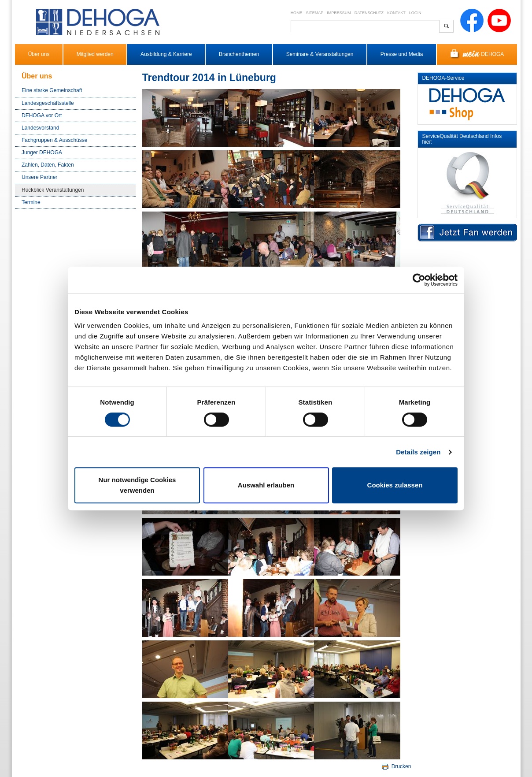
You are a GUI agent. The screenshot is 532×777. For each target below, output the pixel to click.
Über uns (39, 54)
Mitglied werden (95, 54)
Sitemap (315, 13)
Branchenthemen (239, 54)
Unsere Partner (39, 177)
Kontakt (396, 13)
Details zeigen (418, 452)
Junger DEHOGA (42, 152)
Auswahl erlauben (266, 485)
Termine (31, 202)
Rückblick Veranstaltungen (53, 190)
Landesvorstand (40, 128)
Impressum (339, 13)
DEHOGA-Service (443, 78)
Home (297, 13)
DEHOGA (477, 54)
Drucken (396, 766)
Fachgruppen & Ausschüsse (54, 140)
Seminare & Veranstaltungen (320, 54)
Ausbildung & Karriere (166, 54)
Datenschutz (369, 13)
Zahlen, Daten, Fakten (48, 165)
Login (415, 13)
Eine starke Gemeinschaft (52, 90)
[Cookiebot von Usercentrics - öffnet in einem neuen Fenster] (419, 280)
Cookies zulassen (395, 485)
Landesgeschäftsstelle (48, 103)
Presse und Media (402, 54)
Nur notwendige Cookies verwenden (137, 485)
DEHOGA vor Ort (42, 115)
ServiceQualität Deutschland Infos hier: (462, 139)
